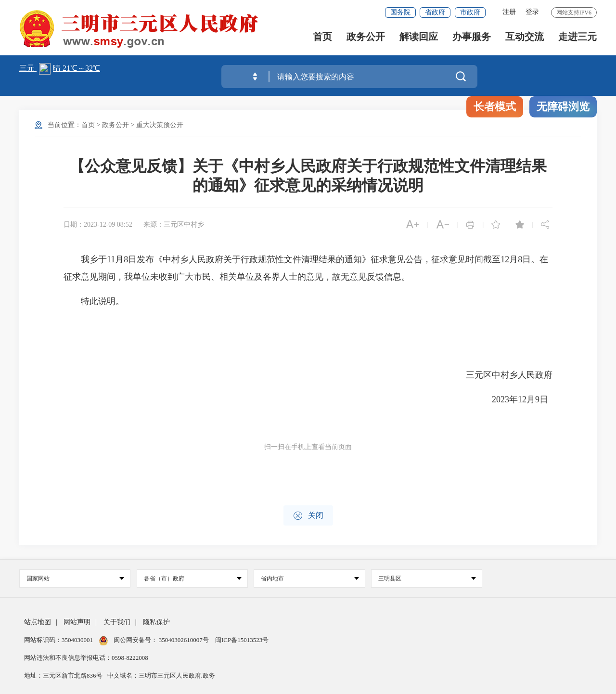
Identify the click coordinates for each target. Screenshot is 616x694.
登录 (532, 12)
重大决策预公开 (160, 125)
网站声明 (77, 622)
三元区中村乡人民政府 (509, 375)
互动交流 (525, 39)
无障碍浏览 (563, 107)
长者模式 (495, 107)
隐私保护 (156, 622)
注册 (509, 12)
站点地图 (38, 622)
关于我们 (117, 622)
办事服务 (472, 39)
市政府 (470, 12)
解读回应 (419, 39)
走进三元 (577, 39)
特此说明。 (94, 301)
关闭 (308, 516)
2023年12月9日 (522, 399)
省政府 (435, 12)
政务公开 (366, 39)
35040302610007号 (184, 640)
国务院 (400, 12)
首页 (322, 39)
